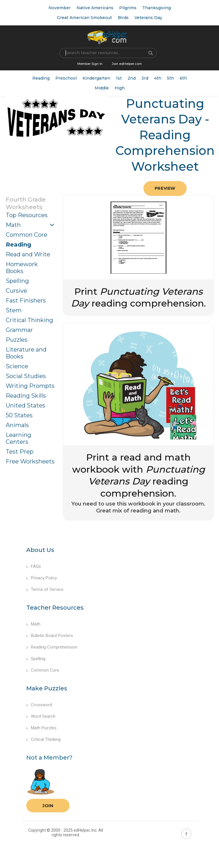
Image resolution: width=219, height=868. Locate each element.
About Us (40, 550)
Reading (41, 78)
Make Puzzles (47, 688)
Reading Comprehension (52, 647)
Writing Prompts (30, 386)
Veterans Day (148, 18)
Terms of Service (45, 589)
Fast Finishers (26, 300)
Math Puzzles (41, 728)
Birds (123, 18)
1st (119, 78)
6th (183, 78)
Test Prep (20, 452)
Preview (165, 188)
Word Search (41, 716)
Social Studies (26, 376)
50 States (19, 415)
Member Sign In (90, 64)
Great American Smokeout (84, 18)
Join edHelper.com (127, 64)
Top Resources (27, 215)
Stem (14, 310)
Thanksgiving (157, 8)
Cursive (16, 291)
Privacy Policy (42, 578)
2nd (132, 78)
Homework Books (22, 268)
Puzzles (17, 340)
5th (171, 78)
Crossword (39, 705)
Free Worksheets (30, 461)
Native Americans (95, 8)
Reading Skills (26, 396)
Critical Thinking (29, 320)
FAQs (34, 566)
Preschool (66, 78)
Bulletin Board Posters (50, 636)
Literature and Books (26, 353)
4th (158, 78)
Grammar (19, 330)
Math (13, 225)
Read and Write (28, 254)
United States (26, 405)
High (120, 88)
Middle (102, 88)
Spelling (17, 281)
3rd (145, 78)
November (60, 8)
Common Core (27, 235)
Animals (17, 425)
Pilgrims (128, 8)
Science (17, 366)
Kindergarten (96, 78)
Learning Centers (18, 438)
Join (48, 806)
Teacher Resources (55, 608)
